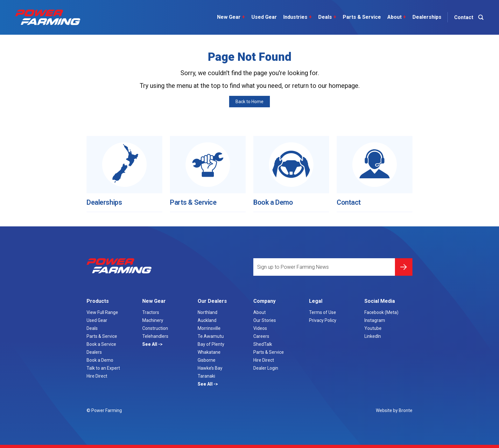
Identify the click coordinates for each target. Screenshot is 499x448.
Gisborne (207, 360)
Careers (261, 336)
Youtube (373, 328)
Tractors (151, 312)
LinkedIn (373, 336)
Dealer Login (266, 368)
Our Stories (265, 320)
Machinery (153, 320)
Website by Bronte (394, 410)
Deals (326, 17)
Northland (207, 312)
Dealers (94, 352)
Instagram (375, 320)
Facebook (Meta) (381, 312)
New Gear (229, 17)
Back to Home (250, 102)
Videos (260, 328)
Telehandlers (155, 336)
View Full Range (102, 312)
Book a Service (101, 344)
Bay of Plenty (211, 344)
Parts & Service (360, 17)
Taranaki (206, 376)
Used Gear (263, 17)
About (395, 17)
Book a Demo (275, 200)
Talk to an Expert (103, 368)
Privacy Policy (323, 320)
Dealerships (425, 17)
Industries (296, 17)
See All (150, 344)
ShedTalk (263, 344)
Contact (350, 200)
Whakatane (209, 352)
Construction (155, 328)
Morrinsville (209, 328)
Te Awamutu (211, 336)
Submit (404, 264)
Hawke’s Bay (210, 368)
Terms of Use (323, 312)
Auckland (207, 320)
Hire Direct (97, 376)
